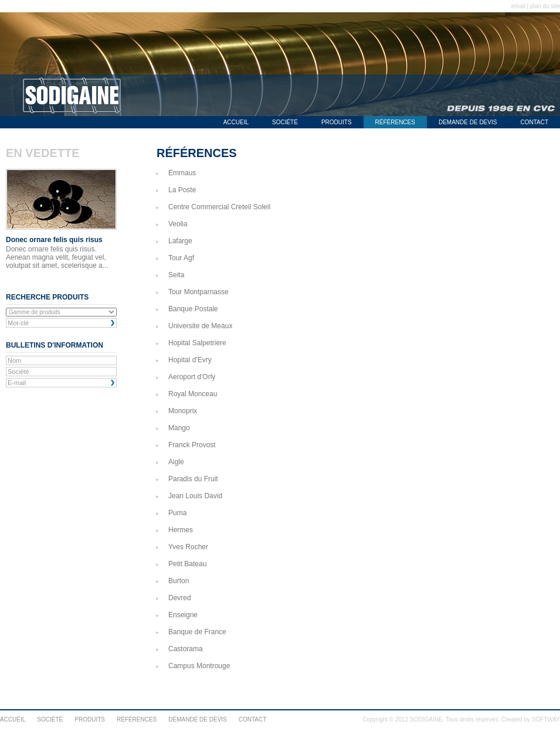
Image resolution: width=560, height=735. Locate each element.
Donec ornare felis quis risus (54, 240)
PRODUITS (337, 122)
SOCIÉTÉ (285, 122)
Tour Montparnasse (198, 292)
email (518, 6)
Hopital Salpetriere (197, 343)
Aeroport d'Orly (192, 377)
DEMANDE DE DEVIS (468, 122)
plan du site (545, 6)
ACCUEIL (236, 122)
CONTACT (534, 122)
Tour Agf (181, 258)
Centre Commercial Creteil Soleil (219, 207)
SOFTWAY (546, 719)
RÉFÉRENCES (395, 122)
